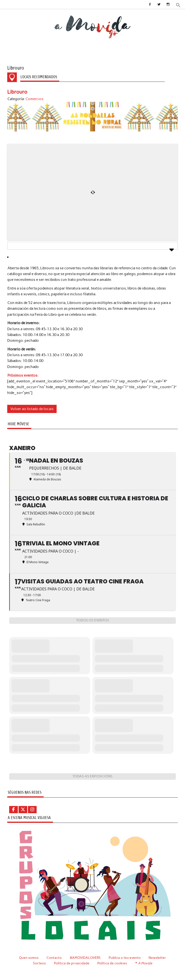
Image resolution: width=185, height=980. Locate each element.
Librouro (17, 92)
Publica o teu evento (125, 958)
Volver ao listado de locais (32, 409)
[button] (178, 5)
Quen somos (29, 958)
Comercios (35, 99)
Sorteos (39, 963)
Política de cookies (112, 963)
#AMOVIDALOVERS (85, 958)
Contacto (54, 958)
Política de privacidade (72, 963)
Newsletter (157, 958)
